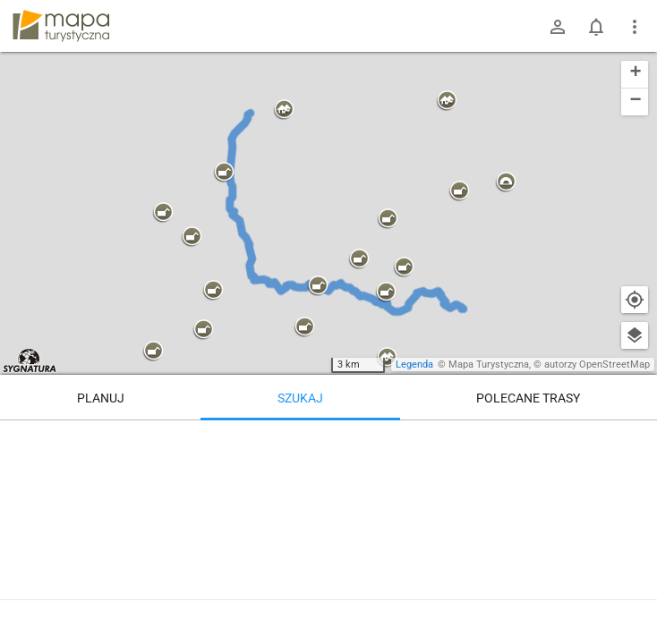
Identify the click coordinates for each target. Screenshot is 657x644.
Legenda (414, 364)
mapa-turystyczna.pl (61, 26)
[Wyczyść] (635, 440)
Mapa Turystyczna (489, 364)
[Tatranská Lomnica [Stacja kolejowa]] (525, 496)
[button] (284, 110)
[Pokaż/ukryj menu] (635, 27)
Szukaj (300, 398)
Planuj (101, 398)
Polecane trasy (528, 398)
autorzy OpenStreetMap (597, 364)
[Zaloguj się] (558, 27)
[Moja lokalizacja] (635, 300)
